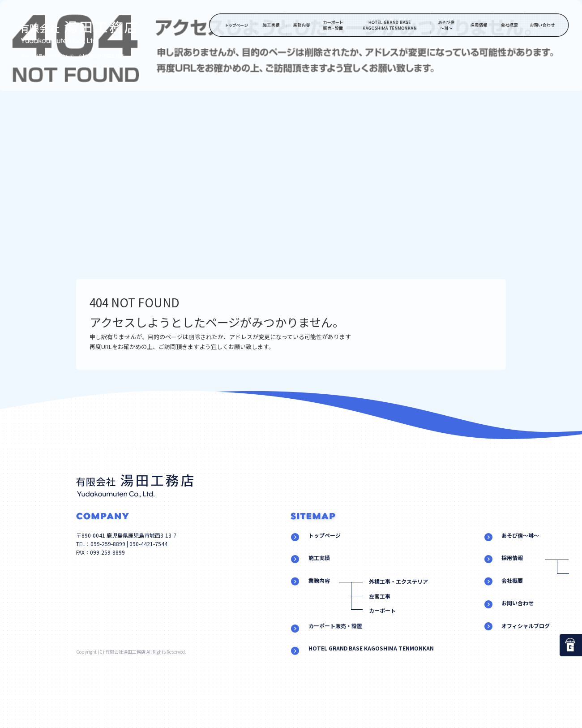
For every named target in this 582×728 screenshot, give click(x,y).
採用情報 (478, 25)
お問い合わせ (547, 25)
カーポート (382, 610)
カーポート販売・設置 (333, 25)
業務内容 (302, 25)
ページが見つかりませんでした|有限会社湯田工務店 (72, 56)
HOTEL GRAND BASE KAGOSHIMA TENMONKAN (390, 25)
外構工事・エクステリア (398, 581)
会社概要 (508, 25)
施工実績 (271, 25)
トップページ (233, 25)
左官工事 (380, 596)
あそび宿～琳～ (447, 25)
